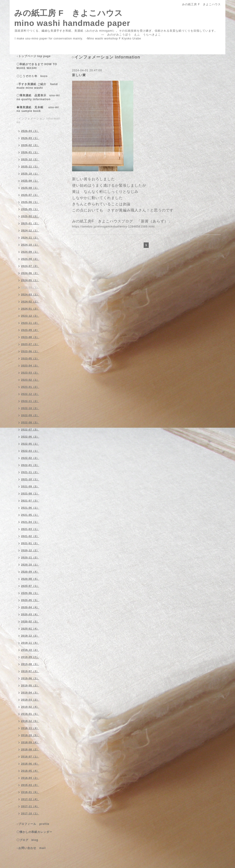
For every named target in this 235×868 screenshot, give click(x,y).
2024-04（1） (30, 287)
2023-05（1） (30, 358)
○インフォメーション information (38, 120)
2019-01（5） (30, 714)
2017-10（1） (30, 813)
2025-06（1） (30, 202)
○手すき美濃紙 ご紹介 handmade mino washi (37, 86)
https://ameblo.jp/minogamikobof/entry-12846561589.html (113, 227)
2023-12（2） (30, 316)
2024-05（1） (30, 280)
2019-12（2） (30, 636)
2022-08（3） (30, 422)
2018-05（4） (30, 771)
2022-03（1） (30, 451)
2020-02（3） (30, 621)
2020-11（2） (30, 557)
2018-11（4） (30, 728)
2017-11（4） (30, 806)
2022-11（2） (30, 401)
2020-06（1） (30, 593)
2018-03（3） (30, 785)
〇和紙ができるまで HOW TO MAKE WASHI (37, 66)
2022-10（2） (30, 408)
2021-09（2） (30, 486)
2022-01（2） (30, 465)
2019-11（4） (30, 643)
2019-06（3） (30, 678)
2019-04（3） (30, 693)
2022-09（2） (30, 415)
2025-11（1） (30, 166)
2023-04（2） (30, 366)
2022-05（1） (30, 444)
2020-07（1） (30, 586)
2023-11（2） (30, 323)
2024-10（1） (30, 245)
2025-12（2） (30, 159)
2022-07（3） (30, 430)
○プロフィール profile (33, 824)
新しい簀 (79, 75)
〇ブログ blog (27, 840)
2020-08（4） (30, 579)
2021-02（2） (30, 536)
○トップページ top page (34, 56)
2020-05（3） (30, 600)
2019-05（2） (30, 685)
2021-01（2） (30, 543)
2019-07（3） (30, 671)
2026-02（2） (30, 145)
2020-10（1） (30, 565)
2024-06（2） (30, 273)
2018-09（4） (30, 742)
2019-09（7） (30, 657)
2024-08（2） (30, 259)
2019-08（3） (30, 664)
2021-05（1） (30, 515)
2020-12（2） (30, 550)
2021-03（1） (30, 529)
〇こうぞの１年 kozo (32, 76)
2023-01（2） (30, 387)
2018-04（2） (30, 778)
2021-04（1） (30, 522)
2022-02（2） (30, 458)
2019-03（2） (30, 700)
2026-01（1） (30, 152)
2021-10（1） (30, 479)
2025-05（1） (30, 209)
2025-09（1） (30, 181)
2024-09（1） (30, 252)
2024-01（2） (30, 309)
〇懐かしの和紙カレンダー (37, 832)
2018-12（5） (30, 721)
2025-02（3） (30, 216)
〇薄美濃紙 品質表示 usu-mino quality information (38, 97)
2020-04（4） (30, 607)
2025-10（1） (30, 174)
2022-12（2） (30, 394)
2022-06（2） (30, 437)
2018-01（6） (30, 792)
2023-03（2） (30, 373)
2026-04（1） (30, 131)
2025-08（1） (30, 188)
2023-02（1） (30, 380)
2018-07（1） (30, 757)
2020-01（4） (30, 629)
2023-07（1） (30, 344)
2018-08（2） (30, 749)
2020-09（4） (30, 572)
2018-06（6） (30, 764)
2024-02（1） (30, 302)
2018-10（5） (30, 735)
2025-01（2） (30, 223)
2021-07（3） (30, 501)
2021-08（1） (30, 494)
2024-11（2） (30, 238)
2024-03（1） (30, 294)
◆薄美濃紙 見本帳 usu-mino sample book (38, 109)
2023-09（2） (30, 330)
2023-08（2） (30, 337)
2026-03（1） (30, 138)
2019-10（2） (30, 650)
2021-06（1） (30, 508)
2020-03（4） (30, 614)
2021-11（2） (30, 472)
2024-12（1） (30, 230)
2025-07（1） (30, 195)
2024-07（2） (30, 266)
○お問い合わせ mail (31, 848)
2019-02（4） (30, 707)
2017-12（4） (30, 799)
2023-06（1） (30, 351)
